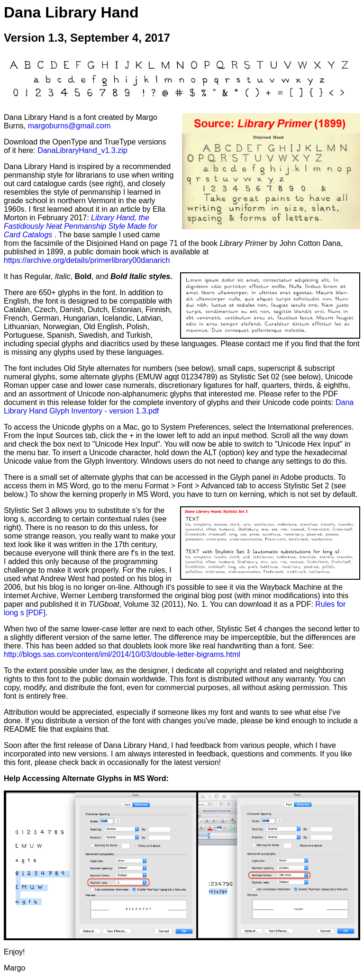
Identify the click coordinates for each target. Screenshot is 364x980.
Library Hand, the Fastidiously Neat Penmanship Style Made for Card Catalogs (81, 226)
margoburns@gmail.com (69, 126)
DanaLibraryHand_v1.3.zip (82, 150)
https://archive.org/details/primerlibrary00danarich (87, 260)
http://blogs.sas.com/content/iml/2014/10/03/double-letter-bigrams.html (122, 654)
